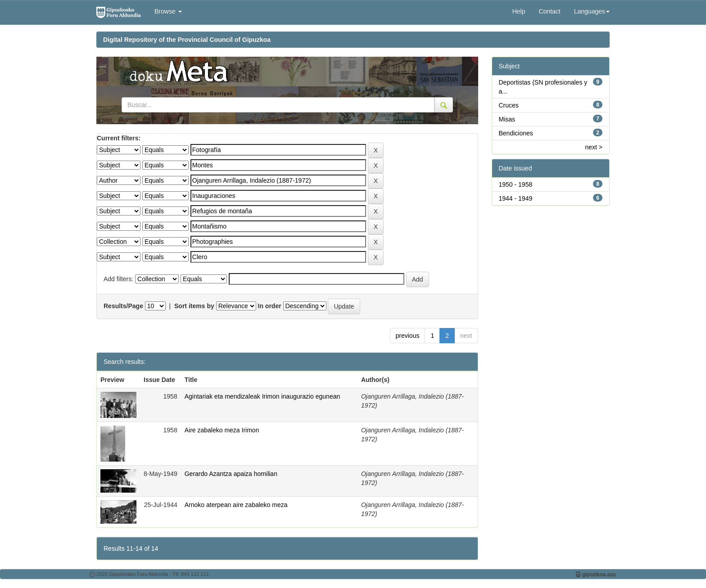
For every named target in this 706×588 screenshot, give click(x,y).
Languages (592, 11)
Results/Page (123, 306)
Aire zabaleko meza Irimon (222, 430)
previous (408, 336)
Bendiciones (516, 133)
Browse (168, 11)
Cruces (509, 105)
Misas (507, 119)
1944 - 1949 (516, 198)
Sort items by (194, 306)
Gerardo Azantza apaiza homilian (231, 474)
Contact (549, 11)
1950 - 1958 (516, 184)
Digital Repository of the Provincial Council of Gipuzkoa (187, 40)
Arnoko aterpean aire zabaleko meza (236, 505)
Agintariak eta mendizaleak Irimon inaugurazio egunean (262, 396)
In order (270, 306)
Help (519, 11)
